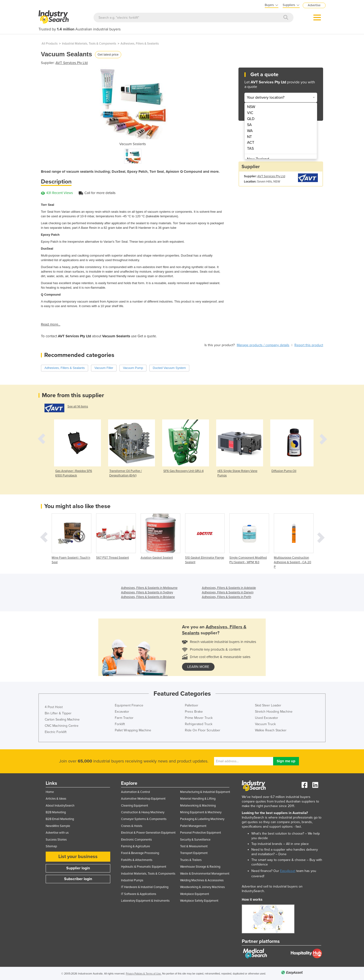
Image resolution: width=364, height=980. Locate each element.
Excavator (122, 712)
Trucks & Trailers (191, 860)
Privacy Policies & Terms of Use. (144, 974)
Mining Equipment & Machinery (201, 812)
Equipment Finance (129, 705)
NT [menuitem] (249, 137)
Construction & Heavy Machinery (143, 812)
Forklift (120, 724)
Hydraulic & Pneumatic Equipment (144, 867)
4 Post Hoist (54, 707)
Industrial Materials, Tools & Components (89, 44)
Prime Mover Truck (199, 718)
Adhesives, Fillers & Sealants (140, 44)
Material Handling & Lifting (198, 799)
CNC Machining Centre (62, 726)
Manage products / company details (263, 345)
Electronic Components (136, 840)
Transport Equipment (194, 853)
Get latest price (108, 54)
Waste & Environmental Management (205, 874)
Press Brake (194, 712)
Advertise (314, 5)
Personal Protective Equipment (201, 833)
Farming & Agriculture (135, 846)
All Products (50, 44)
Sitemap (51, 846)
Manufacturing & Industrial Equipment (205, 792)
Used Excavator (267, 718)
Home (50, 792)
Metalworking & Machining (198, 806)
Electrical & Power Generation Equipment (148, 833)
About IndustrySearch (60, 806)
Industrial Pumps (132, 880)
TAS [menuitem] (250, 149)
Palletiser (192, 705)
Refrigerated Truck (199, 724)
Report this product (309, 345)
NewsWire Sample (58, 826)
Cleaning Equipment (135, 806)
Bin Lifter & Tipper (58, 713)
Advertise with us (57, 833)
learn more (198, 667)
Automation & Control (135, 792)
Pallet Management (193, 826)
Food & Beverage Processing (140, 853)
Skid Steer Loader (268, 705)
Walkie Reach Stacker (271, 730)
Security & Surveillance (195, 840)
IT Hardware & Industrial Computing (145, 887)
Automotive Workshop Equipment (143, 799)
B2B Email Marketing (60, 819)
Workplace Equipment (195, 894)
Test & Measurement (194, 846)
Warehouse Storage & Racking (200, 867)
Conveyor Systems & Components (144, 819)
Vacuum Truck (265, 724)
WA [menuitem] (250, 131)
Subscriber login (78, 879)
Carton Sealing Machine (62, 719)
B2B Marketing (56, 812)
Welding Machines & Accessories (202, 880)
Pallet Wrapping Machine (133, 730)
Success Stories (56, 840)
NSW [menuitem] (251, 107)
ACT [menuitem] (251, 143)
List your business (78, 857)
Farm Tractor (124, 718)
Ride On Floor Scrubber (203, 730)
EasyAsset (288, 871)
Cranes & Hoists (132, 826)
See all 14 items (78, 407)
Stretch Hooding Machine (274, 712)
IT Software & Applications (139, 894)
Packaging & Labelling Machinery (202, 819)
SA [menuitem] (249, 125)
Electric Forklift (56, 732)
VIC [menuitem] (250, 113)
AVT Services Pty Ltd (72, 63)
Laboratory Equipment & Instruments (145, 901)
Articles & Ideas (56, 799)
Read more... (51, 324)
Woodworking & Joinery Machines (202, 887)
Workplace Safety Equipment (199, 901)
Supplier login (78, 868)
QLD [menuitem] (251, 119)
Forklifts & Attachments (137, 860)
